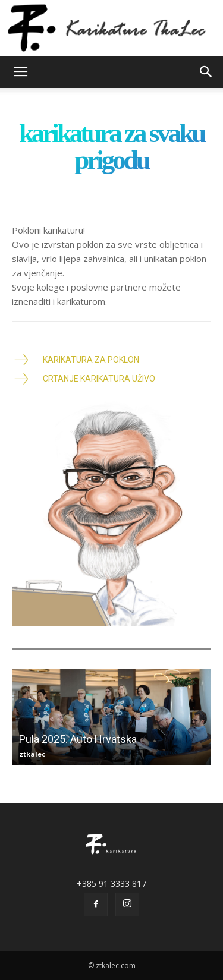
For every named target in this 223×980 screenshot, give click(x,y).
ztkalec (32, 754)
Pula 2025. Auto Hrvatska (78, 739)
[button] (20, 72)
